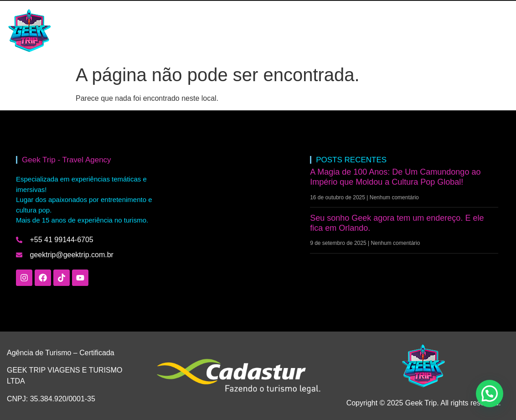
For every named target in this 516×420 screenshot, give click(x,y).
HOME (93, 31)
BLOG (194, 31)
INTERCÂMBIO (144, 31)
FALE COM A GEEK (313, 31)
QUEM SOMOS (243, 31)
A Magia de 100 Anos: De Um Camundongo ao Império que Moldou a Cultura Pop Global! (395, 177)
